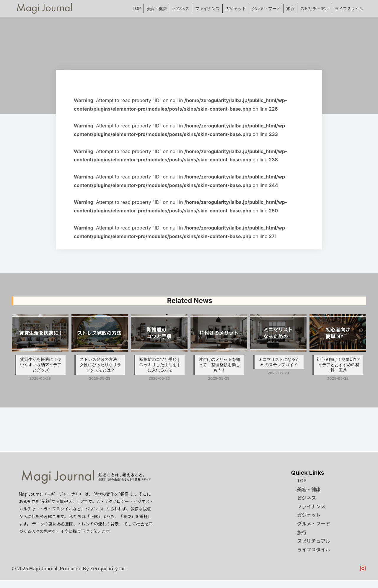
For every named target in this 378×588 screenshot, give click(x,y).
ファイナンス (207, 8)
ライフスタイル (349, 8)
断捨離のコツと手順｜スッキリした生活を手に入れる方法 (160, 365)
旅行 (290, 8)
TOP (137, 8)
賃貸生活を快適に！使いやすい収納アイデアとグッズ (41, 365)
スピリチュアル (315, 8)
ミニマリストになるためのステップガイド (279, 362)
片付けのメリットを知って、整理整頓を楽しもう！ (219, 365)
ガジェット (236, 8)
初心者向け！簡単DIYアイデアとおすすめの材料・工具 (339, 365)
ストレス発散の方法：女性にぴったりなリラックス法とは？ (100, 365)
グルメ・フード (266, 8)
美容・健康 (157, 8)
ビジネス (181, 8)
